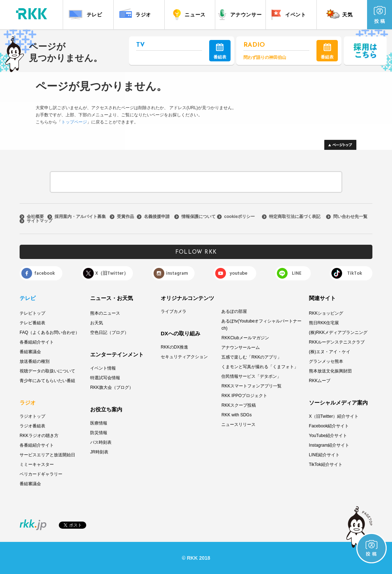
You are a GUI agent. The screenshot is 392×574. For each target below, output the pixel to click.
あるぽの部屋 (234, 311)
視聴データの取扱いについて (47, 371)
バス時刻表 (101, 442)
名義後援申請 (157, 217)
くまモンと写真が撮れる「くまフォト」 (260, 367)
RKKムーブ (320, 381)
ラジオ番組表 (32, 426)
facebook (45, 273)
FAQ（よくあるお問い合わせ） (50, 332)
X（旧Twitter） (112, 273)
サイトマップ (40, 221)
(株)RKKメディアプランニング (338, 332)
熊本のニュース (105, 313)
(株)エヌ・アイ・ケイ (330, 352)
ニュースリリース (238, 425)
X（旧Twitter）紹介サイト (334, 416)
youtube (238, 273)
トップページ (74, 122)
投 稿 (380, 15)
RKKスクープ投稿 (239, 405)
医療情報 (99, 423)
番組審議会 (30, 352)
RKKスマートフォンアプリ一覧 (251, 386)
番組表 (220, 51)
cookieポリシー (239, 217)
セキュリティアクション (184, 357)
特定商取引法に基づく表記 (295, 217)
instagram (177, 273)
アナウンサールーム (241, 347)
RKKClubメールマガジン (245, 338)
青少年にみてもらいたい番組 (47, 381)
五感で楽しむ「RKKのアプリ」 (251, 357)
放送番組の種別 (35, 361)
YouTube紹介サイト (328, 436)
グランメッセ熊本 (326, 361)
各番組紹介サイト (37, 342)
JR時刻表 (99, 452)
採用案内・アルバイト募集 (80, 217)
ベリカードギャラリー (41, 474)
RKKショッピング (326, 313)
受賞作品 (125, 217)
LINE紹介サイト (324, 455)
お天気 (97, 323)
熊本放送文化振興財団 (330, 371)
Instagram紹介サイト (329, 445)
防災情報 (99, 433)
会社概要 (35, 217)
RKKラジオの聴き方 (39, 436)
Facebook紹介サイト (329, 426)
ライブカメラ (174, 311)
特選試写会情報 (105, 378)
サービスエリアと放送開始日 (47, 455)
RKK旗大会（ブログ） (112, 387)
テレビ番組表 (32, 323)
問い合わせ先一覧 (350, 217)
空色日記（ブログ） (109, 332)
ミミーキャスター (37, 464)
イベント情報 (103, 368)
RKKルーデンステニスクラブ (337, 342)
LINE (297, 273)
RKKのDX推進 (174, 347)
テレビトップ (32, 313)
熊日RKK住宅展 (324, 323)
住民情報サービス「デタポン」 (251, 376)
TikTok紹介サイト (326, 464)
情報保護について (198, 217)
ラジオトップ (32, 416)
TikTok (355, 273)
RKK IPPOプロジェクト (244, 396)
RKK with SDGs (236, 415)
